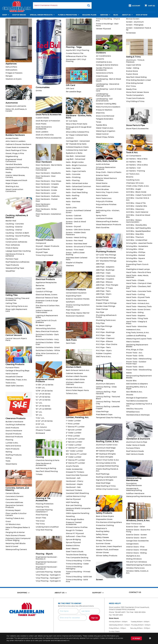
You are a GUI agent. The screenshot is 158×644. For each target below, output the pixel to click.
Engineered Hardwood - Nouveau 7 (47, 563)
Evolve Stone (132, 71)
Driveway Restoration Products (106, 168)
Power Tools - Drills (135, 356)
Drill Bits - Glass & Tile (136, 203)
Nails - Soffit (71, 199)
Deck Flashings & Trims (16, 150)
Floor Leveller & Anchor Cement (16, 514)
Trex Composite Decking (77, 558)
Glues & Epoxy (12, 248)
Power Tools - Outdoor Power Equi (136, 363)
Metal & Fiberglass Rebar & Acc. (18, 528)
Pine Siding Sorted (135, 83)
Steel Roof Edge (103, 483)
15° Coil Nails (72, 121)
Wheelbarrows (133, 412)
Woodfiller (10, 271)
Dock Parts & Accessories (48, 115)
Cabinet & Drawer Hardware (18, 144)
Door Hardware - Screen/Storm (43, 205)
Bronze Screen (133, 19)
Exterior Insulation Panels (78, 299)
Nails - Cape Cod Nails (76, 171)
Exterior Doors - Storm (136, 538)
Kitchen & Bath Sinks (75, 379)
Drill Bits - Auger (134, 189)
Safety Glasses (102, 537)
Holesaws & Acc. (133, 330)
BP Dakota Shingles (105, 451)
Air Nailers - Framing (136, 171)
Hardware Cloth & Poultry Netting (17, 168)
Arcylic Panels (72, 466)
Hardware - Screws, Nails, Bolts (79, 117)
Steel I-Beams (72, 549)
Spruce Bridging (73, 540)
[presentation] (79, 626)
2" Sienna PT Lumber (75, 439)
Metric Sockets (133, 342)
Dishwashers (11, 70)
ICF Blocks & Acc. (13, 524)
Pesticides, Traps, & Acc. (16, 380)
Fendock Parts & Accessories (49, 138)
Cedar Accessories (74, 469)
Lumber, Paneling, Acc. (77, 418)
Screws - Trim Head (75, 250)
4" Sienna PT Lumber (76, 448)
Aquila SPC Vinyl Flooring (78, 50)
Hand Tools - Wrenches (136, 327)
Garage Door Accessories (137, 541)
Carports (100, 59)
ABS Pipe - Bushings (105, 270)
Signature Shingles (105, 480)
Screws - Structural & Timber (79, 247)
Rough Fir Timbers (74, 530)
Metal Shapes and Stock (16, 180)
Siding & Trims (133, 57)
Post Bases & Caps (104, 415)
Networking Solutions (46, 329)
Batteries (40, 286)
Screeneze (131, 33)
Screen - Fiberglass (135, 25)
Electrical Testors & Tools (47, 298)
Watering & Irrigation (106, 131)
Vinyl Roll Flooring (44, 530)
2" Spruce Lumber (74, 442)
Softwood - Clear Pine (76, 536)
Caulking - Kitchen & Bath (17, 233)
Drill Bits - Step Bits (135, 234)
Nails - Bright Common (76, 165)
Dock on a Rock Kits (45, 135)
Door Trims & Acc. (134, 524)
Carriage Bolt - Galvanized (78, 141)
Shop (5, 15)
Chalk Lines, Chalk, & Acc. (138, 186)
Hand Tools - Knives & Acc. (138, 303)
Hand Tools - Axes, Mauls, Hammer (137, 276)
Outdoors (101, 53)
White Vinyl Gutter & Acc (107, 489)
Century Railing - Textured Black (108, 398)
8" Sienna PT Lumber (75, 463)
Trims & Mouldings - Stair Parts (107, 25)
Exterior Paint (102, 175)
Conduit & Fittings (44, 292)
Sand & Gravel (12, 546)
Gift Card (70, 85)
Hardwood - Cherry (75, 481)
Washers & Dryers (13, 79)
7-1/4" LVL (40, 418)
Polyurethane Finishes (106, 205)
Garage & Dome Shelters (107, 65)
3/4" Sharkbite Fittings (106, 261)
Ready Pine (131, 89)
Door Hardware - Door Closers (46, 177)
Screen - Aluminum (135, 22)
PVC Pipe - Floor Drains (107, 344)
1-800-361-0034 (140, 612)
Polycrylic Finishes (104, 201)
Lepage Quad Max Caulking (18, 251)
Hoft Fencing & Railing (46, 468)
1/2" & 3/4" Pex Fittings (106, 255)
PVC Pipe (100, 329)
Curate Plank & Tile (75, 53)
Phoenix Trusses (43, 430)
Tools (8, 461)
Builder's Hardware (14, 422)
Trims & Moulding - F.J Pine (78, 561)
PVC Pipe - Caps (103, 335)
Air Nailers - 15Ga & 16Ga (137, 159)
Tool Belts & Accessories (137, 401)
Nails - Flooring (73, 180)
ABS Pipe (100, 264)
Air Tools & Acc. (133, 174)
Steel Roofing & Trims (106, 486)
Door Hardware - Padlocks (48, 196)
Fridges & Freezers (14, 73)
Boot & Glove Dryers (105, 516)
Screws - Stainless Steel (77, 244)
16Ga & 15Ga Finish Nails (77, 124)
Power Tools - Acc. (134, 353)
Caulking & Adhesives (15, 425)
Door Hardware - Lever (46, 193)
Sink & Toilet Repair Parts (77, 390)
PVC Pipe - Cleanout (105, 338)
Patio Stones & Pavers (15, 535)
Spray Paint (101, 216)
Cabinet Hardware (74, 373)
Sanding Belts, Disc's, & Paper (136, 388)
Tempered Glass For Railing (108, 418)
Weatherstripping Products (139, 565)
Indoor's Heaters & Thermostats (44, 312)
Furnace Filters (12, 368)
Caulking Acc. (12, 239)
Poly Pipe (100, 323)
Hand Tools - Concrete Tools (139, 291)
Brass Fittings (102, 300)
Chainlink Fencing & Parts (48, 460)
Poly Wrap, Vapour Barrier (78, 313)
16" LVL (39, 412)
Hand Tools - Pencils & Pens (139, 272)
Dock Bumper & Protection (48, 121)
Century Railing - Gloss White (106, 388)
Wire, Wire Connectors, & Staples (47, 355)
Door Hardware (44, 162)
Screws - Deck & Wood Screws (76, 223)
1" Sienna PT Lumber (75, 427)
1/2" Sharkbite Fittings (106, 258)
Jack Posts (71, 340)
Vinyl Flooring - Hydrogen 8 (48, 581)
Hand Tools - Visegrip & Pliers (136, 323)
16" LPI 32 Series (43, 406)
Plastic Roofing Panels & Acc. (107, 470)
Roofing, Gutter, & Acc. (107, 442)
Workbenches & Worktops (138, 415)
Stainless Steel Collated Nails (77, 259)
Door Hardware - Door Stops (48, 181)
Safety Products (104, 513)
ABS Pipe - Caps (103, 273)
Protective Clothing (105, 525)
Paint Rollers (102, 195)
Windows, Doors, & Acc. (138, 521)
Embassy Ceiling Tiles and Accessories (17, 299)
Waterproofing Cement (16, 550)
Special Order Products (41, 15)
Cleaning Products (15, 364)
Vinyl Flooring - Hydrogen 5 (48, 575)
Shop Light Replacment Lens (16, 310)
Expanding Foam (74, 296)
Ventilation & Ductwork (138, 439)
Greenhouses (102, 76)
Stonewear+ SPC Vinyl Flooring (76, 60)
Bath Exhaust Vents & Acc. (78, 370)
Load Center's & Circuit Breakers (46, 322)
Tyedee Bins (101, 125)
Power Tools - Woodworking (139, 370)
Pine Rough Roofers (75, 519)
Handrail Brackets (14, 164)
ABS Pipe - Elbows (104, 282)
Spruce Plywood (73, 542)
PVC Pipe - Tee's (103, 347)
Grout (8, 521)
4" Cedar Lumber (74, 445)
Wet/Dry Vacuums (134, 409)
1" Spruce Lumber (74, 430)
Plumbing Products (106, 252)
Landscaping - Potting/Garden (103, 95)
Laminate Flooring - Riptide (48, 572)
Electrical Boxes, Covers (46, 295)
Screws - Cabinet (74, 216)
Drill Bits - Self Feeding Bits (138, 228)
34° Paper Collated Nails (77, 135)
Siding (9, 458)
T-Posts (39, 474)
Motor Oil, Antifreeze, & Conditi (16, 110)
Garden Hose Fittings (106, 306)
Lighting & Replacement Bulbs (47, 317)
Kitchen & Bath (74, 367)
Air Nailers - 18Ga (134, 162)
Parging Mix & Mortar (15, 532)
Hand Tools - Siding (135, 313)
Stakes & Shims (73, 546)
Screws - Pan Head (74, 241)
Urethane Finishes (104, 218)
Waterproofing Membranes (134, 479)
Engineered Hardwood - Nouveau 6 (47, 558)
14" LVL (39, 403)
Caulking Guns (133, 180)
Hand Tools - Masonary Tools (139, 306)
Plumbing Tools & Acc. (106, 320)
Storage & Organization (137, 398)
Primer (99, 208)
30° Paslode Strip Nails (76, 144)
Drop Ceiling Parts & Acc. (17, 306)
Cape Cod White (134, 65)
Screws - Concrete (74, 219)
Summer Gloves (103, 544)
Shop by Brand (19, 15)
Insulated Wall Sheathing (77, 493)
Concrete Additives (14, 502)
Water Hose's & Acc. (105, 128)
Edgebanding (12, 156)
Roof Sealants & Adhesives (17, 262)
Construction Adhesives (16, 242)
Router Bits (131, 381)
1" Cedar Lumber (73, 421)
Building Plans (89, 15)
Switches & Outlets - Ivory (47, 339)
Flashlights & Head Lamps (138, 269)
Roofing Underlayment (106, 477)
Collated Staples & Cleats (77, 147)
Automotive (12, 103)
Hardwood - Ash (73, 478)
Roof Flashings (103, 474)
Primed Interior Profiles (77, 527)
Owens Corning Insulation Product (78, 306)
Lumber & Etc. (12, 443)
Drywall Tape (42, 252)
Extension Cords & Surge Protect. (47, 302)
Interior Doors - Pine (135, 547)
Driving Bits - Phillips (136, 252)
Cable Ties (40, 289)
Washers (70, 266)
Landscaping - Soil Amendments (104, 100)
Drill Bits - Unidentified (137, 240)
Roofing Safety (103, 531)
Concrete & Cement (14, 496)
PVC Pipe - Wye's (104, 351)
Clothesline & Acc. (104, 62)
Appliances (11, 64)
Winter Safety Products (107, 556)
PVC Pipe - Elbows (104, 341)
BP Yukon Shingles (105, 457)
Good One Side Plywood (77, 475)
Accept (136, 638)
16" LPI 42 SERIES (44, 409)
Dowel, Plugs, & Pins (15, 153)
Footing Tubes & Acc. (15, 518)
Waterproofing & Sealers (107, 222)
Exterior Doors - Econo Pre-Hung (138, 531)
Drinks (39, 91)
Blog (116, 15)
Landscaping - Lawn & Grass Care (109, 90)
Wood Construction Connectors (14, 190)
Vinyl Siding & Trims (135, 101)
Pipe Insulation (73, 310)
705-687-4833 (118, 615)
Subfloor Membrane (135, 493)
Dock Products (12, 428)
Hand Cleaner (12, 374)
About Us (126, 15)
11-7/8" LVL (40, 388)
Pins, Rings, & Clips (135, 350)
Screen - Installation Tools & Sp (139, 29)
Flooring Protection (45, 504)
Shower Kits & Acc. (74, 387)
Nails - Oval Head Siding (77, 192)
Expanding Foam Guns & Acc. (137, 265)
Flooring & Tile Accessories (43, 500)
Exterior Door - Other (136, 527)
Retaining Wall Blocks (16, 543)
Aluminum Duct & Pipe (137, 442)
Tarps (99, 122)
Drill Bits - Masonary (135, 209)
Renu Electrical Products (47, 331)
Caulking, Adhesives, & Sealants (17, 217)
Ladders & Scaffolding (136, 336)
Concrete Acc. (12, 499)
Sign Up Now (142, 15)
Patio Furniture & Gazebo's (108, 107)
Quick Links (71, 208)
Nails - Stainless (73, 202)
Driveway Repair (13, 510)
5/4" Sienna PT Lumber (76, 454)
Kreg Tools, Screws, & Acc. (138, 333)
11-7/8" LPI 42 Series (44, 385)
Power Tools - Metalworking (139, 359)
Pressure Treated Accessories (74, 523)
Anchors (70, 138)
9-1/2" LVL (40, 424)
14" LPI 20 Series (43, 394)
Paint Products (12, 449)
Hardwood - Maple (74, 484)
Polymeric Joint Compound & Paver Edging (18, 539)
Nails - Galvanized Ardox (77, 183)
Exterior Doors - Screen (137, 535)
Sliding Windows (134, 559)
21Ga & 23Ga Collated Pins (77, 132)
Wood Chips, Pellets (105, 137)
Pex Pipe (100, 312)
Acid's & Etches (103, 164)
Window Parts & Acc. (136, 568)
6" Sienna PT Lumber (75, 460)
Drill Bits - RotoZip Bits (136, 225)
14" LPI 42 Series (43, 400)
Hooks (8, 172)
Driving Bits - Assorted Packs (139, 243)
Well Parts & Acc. (104, 357)
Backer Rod (11, 221)
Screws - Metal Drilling (76, 238)
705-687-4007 (120, 612)
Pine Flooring (42, 515)
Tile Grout (40, 521)
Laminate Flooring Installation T (44, 511)
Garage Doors (132, 544)
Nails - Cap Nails (73, 168)
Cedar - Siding (133, 68)
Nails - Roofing (73, 196)
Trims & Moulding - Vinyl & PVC (108, 20)
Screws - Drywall (73, 227)
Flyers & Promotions (67, 15)
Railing (9, 452)
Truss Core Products (135, 98)
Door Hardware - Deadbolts (48, 173)
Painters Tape (12, 259)
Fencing (40, 457)
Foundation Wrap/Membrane (134, 485)
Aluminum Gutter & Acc (107, 445)
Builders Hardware (15, 135)
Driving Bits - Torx (134, 261)
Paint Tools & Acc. (104, 198)
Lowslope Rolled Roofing (107, 466)
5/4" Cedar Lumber (75, 451)
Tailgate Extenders (105, 119)
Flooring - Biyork (44, 554)
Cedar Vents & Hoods (136, 445)
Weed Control (102, 134)
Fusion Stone (132, 74)
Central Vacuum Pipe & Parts (16, 339)
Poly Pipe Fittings (104, 326)
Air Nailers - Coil (133, 168)
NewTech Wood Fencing (47, 471)
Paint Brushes (102, 189)
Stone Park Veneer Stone (137, 92)
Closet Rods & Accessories (17, 147)
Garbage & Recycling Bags (17, 371)
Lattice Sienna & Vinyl (76, 496)
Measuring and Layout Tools (139, 339)
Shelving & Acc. (12, 186)
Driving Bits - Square (136, 258)
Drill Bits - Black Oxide (136, 192)
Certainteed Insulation (76, 293)
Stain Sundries (103, 228)
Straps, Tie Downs (104, 541)
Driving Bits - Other (135, 249)
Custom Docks (42, 118)
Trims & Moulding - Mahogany (74, 568)
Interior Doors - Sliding (136, 553)
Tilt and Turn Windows (136, 562)
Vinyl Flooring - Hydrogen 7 (48, 578)
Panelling (70, 516)
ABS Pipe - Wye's (104, 294)
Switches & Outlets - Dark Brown (47, 336)
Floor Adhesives (13, 245)
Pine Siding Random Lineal (139, 80)
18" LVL (39, 415)
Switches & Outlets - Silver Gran (48, 344)
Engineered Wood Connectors (14, 160)
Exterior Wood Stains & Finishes (106, 179)
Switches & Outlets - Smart (48, 347)
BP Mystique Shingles (106, 454)
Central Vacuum (14, 335)
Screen (99, 580)
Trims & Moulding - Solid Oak (79, 577)
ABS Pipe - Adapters (105, 267)
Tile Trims (40, 524)
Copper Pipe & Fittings (106, 303)
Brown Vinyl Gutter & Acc (107, 460)
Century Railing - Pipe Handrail (106, 393)
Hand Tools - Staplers (136, 316)
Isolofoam (70, 302)
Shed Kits (100, 113)
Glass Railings (102, 412)
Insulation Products (76, 290)
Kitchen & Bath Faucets (77, 376)
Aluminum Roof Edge (106, 448)
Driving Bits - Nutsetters (137, 246)
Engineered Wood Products (45, 381)
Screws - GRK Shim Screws (78, 230)
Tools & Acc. (11, 383)
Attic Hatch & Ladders (15, 141)
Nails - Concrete (73, 174)
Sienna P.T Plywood (75, 534)
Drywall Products (13, 434)
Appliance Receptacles (46, 283)
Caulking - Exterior (14, 227)
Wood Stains (11, 464)
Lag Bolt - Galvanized (76, 159)
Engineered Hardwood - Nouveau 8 (47, 568)
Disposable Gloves (104, 519)
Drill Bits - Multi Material (137, 212)
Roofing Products (14, 455)
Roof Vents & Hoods (135, 451)
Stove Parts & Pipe (136, 125)
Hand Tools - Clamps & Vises (139, 283)
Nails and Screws (13, 446)
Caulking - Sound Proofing (18, 236)
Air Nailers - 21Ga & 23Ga (137, 165)
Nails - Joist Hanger (75, 189)
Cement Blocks (12, 493)
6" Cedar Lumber (74, 457)
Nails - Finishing (73, 177)
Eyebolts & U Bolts (74, 153)
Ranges (9, 76)
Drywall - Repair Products (47, 246)
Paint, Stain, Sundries (107, 161)
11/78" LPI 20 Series (44, 391)
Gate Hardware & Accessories (43, 464)
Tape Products (12, 265)
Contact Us (135, 592)
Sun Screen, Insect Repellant (109, 547)
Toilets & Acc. (72, 394)
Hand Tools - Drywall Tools (138, 297)
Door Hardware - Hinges (47, 187)
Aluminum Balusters (105, 384)
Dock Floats (41, 124)
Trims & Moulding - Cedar (77, 564)
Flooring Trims (42, 507)
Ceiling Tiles (12, 295)
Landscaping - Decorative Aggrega (108, 85)
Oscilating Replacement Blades (137, 346)
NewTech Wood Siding (136, 77)
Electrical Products (14, 437)
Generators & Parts (105, 73)
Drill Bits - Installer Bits (137, 206)
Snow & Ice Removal (105, 116)
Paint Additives (103, 186)
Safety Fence (102, 534)
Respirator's (101, 528)
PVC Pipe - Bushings (105, 332)
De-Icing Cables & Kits (106, 463)
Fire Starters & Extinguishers (109, 522)
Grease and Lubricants (16, 106)
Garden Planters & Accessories (104, 69)
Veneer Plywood (103, 29)
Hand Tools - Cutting (135, 294)
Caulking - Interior (14, 230)
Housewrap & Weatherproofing (134, 490)
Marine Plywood (73, 499)
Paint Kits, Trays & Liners (107, 192)
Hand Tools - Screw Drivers (138, 310)
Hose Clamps (102, 309)
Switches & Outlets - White (48, 350)
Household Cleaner (14, 377)
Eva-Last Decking (74, 505)
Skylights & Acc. (133, 556)
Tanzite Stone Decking (76, 555)
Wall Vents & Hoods (135, 454)
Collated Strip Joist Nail (77, 150)
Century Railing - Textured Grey (108, 403)
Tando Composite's (135, 95)
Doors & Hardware (14, 431)
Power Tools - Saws (135, 367)
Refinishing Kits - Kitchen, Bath (108, 212)
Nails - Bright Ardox (75, 162)
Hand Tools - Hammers (136, 300)
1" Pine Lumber (73, 424)
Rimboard (40, 433)
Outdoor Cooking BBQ (106, 104)
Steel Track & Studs (75, 552)
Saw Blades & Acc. (134, 392)
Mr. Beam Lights (43, 325)
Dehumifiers (11, 67)
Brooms (130, 177)
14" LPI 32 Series (43, 397)
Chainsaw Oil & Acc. (135, 183)
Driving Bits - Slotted (136, 255)
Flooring (9, 440)
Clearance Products (16, 419)
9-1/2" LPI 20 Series (44, 421)
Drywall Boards (43, 249)
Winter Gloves (102, 553)
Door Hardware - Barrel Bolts (49, 165)
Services (104, 15)
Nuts (68, 205)
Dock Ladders (42, 132)
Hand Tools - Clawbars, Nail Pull (138, 287)
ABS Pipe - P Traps (104, 288)
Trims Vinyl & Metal (44, 255)
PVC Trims (131, 86)
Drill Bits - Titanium (135, 237)
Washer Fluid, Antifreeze (107, 550)
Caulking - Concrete (15, 224)
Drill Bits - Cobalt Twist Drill (139, 195)
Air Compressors (134, 156)
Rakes (129, 373)
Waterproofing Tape (15, 268)
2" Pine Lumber (73, 436)
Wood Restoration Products (109, 225)
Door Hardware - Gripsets (47, 184)
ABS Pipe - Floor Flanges (107, 285)
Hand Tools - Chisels (135, 280)
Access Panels (12, 138)
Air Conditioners (103, 56)
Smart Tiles (41, 518)
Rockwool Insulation (75, 316)
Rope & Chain (12, 183)
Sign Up (95, 618)
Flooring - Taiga (74, 47)
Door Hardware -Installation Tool (48, 215)
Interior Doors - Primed (137, 550)
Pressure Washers (104, 110)
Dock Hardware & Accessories (44, 128)
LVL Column (41, 427)
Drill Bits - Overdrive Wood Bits (138, 216)
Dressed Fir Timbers (75, 472)
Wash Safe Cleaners (15, 386)
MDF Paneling (72, 502)
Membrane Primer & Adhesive (15, 255)
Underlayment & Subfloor (47, 527)
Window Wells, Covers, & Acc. (137, 572)
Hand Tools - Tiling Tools (137, 319)
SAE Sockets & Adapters (137, 384)
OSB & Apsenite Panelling (78, 513)
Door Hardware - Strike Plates (46, 210)
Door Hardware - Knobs (46, 190)
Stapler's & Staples (74, 263)
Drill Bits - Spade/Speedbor (138, 231)
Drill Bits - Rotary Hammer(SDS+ (134, 221)
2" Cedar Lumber (74, 433)
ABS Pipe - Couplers (105, 279)
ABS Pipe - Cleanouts (106, 276)
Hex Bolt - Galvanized (76, 156)
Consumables (43, 87)
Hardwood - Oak (73, 487)
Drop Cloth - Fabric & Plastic (109, 172)
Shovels (130, 395)
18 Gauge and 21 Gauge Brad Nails (79, 128)
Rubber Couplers (104, 354)
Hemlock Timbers (74, 490)
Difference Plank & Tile (76, 56)
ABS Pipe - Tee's (103, 291)
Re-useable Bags (74, 92)
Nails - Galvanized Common (78, 186)
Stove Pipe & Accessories (137, 129)
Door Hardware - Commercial (43, 169)
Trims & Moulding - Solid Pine (77, 581)
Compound (41, 243)
